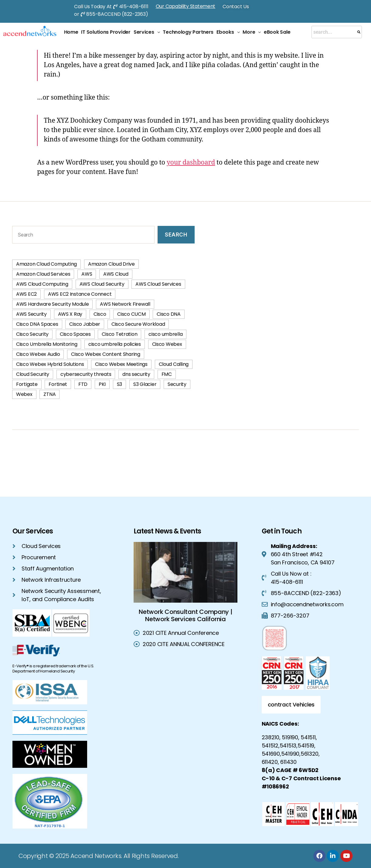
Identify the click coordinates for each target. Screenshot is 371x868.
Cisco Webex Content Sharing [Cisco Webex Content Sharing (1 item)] (106, 354)
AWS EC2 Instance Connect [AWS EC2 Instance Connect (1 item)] (80, 294)
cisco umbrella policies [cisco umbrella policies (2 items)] (115, 344)
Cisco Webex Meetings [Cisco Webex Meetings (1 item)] (121, 364)
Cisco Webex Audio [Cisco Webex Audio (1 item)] (38, 354)
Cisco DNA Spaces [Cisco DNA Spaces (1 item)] (37, 324)
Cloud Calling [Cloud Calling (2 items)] (174, 364)
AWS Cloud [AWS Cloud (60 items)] (116, 274)
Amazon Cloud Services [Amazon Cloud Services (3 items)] (43, 274)
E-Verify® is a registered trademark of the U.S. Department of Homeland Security (53, 669)
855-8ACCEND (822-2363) (117, 14)
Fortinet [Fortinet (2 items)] (58, 384)
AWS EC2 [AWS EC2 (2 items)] (26, 294)
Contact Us (236, 7)
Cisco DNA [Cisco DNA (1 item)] (169, 314)
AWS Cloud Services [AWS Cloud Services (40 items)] (158, 284)
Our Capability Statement (186, 6)
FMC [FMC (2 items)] (167, 374)
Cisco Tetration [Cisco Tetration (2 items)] (119, 334)
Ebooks (228, 32)
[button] (147, 32)
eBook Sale (277, 32)
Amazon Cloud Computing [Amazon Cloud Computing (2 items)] (46, 264)
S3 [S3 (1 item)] (119, 384)
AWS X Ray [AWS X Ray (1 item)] (70, 314)
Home (71, 32)
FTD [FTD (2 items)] (83, 384)
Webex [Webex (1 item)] (24, 394)
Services (147, 32)
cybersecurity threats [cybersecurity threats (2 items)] (86, 374)
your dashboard (191, 163)
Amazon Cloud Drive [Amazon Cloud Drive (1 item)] (111, 264)
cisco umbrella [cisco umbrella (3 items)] (165, 334)
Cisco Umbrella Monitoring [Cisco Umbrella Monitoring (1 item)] (47, 344)
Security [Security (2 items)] (177, 384)
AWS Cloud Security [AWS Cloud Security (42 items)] (102, 284)
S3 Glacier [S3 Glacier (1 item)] (145, 384)
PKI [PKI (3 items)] (102, 384)
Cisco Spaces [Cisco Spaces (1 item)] (75, 334)
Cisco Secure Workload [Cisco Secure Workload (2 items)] (138, 324)
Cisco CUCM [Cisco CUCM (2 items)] (131, 314)
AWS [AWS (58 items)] (87, 274)
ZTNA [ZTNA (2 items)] (49, 394)
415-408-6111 (134, 7)
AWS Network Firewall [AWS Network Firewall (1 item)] (125, 304)
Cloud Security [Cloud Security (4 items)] (33, 374)
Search (176, 235)
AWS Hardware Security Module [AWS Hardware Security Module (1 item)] (52, 304)
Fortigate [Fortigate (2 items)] (27, 384)
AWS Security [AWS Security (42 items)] (31, 314)
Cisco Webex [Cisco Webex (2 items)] (167, 344)
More (252, 32)
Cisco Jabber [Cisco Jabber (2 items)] (85, 324)
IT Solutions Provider (106, 32)
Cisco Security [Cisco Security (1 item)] (32, 334)
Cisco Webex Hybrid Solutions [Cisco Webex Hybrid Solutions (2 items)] (50, 364)
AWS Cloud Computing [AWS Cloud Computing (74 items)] (42, 284)
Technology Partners (188, 32)
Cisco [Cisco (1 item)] (100, 314)
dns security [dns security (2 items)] (136, 374)
